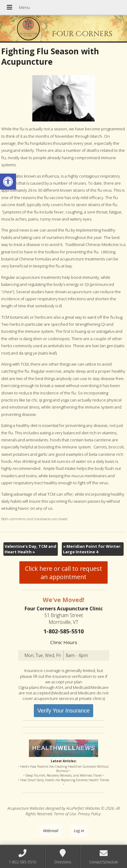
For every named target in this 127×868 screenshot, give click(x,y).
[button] (8, 182)
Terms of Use (65, 814)
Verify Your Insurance (63, 711)
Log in (79, 831)
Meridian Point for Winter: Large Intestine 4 (92, 549)
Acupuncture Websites (26, 808)
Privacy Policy (89, 814)
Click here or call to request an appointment (63, 573)
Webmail (51, 831)
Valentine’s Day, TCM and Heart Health (30, 549)
